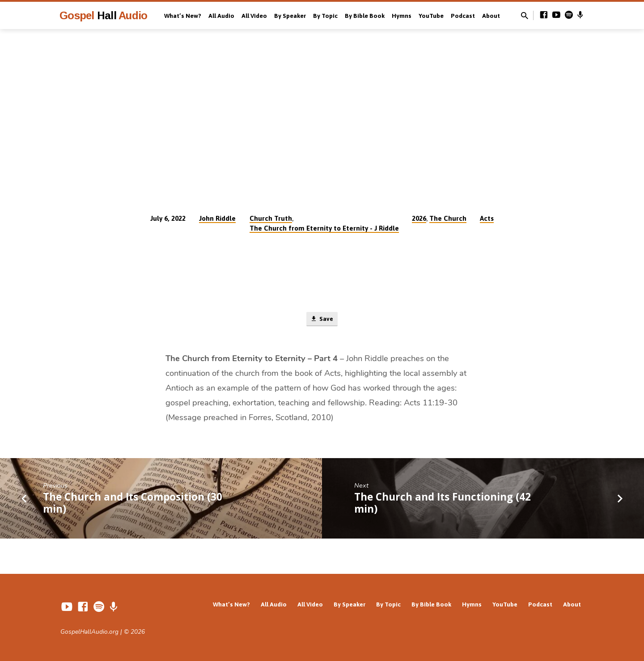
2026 (419, 218)
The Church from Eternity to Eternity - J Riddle (324, 228)
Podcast (463, 16)
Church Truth (271, 218)
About (491, 16)
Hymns (402, 16)
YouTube (431, 16)
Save (322, 320)
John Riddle (217, 218)
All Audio (221, 16)
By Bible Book (365, 16)
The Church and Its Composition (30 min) (133, 504)
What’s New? (183, 16)
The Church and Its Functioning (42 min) (443, 504)
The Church (448, 218)
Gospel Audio (103, 15)
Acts (487, 218)
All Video (254, 16)
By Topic (325, 16)
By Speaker (290, 16)
